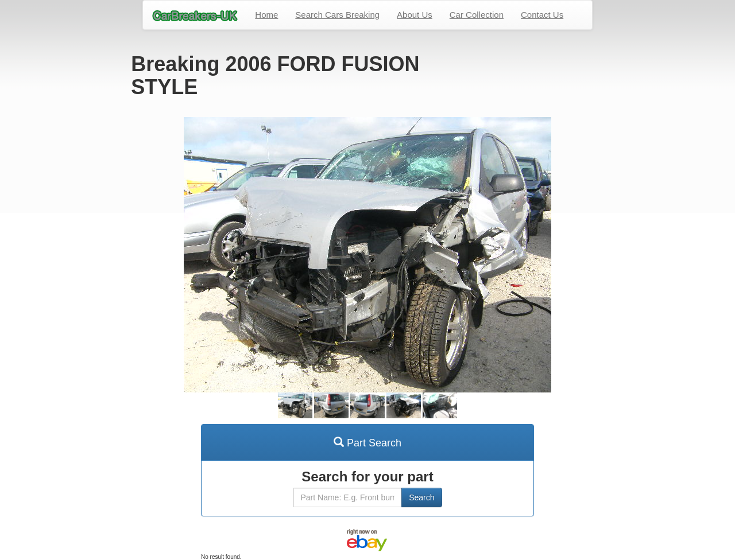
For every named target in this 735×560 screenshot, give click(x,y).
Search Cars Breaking (337, 15)
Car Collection (477, 15)
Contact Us (542, 15)
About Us (415, 15)
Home (266, 15)
